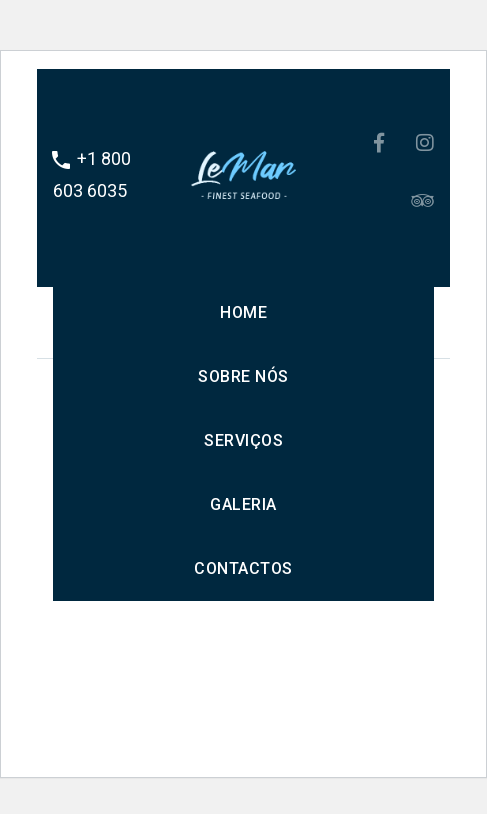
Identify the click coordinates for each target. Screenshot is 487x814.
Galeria (243, 504)
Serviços (243, 440)
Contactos (243, 568)
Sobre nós (243, 376)
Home (243, 312)
